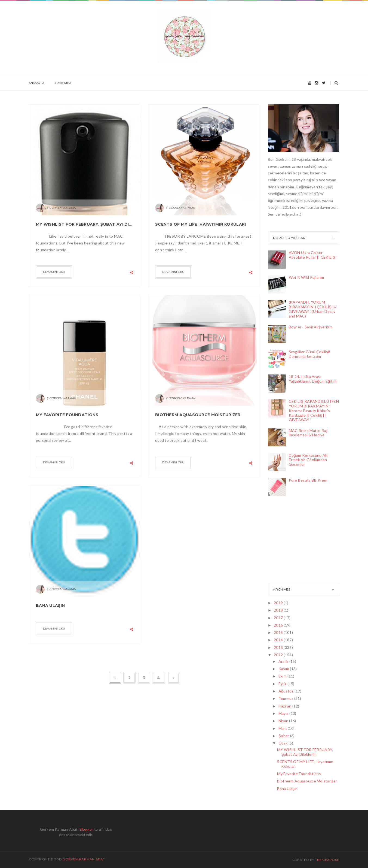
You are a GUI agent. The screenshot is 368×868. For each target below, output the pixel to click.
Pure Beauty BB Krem (308, 480)
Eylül (283, 684)
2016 (279, 625)
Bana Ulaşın (50, 606)
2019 (279, 603)
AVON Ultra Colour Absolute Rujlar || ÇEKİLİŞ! (313, 255)
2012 (279, 655)
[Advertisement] (295, 541)
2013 (279, 647)
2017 (279, 618)
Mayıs (284, 713)
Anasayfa (37, 83)
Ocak (283, 743)
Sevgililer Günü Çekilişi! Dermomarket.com (310, 354)
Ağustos (286, 691)
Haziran (285, 706)
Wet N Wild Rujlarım (306, 277)
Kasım (284, 669)
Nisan (284, 721)
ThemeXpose (327, 860)
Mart (283, 728)
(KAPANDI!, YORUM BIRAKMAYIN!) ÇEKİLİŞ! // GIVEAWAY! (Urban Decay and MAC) (313, 309)
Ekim (283, 676)
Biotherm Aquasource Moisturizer (198, 415)
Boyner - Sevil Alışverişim (311, 327)
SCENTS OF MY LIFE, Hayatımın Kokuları (200, 224)
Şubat (284, 736)
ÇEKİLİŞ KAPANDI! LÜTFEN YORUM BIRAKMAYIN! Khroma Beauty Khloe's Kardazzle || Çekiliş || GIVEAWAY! (314, 410)
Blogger (86, 829)
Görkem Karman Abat (84, 859)
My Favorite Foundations (67, 415)
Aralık (284, 661)
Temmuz (286, 698)
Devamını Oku (54, 272)
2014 (279, 640)
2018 (279, 610)
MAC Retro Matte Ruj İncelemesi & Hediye (308, 433)
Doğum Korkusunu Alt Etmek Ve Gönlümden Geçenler (308, 460)
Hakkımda (63, 83)
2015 (279, 632)
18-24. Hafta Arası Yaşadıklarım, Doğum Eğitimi (313, 379)
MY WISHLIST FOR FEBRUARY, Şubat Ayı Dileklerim (85, 224)
